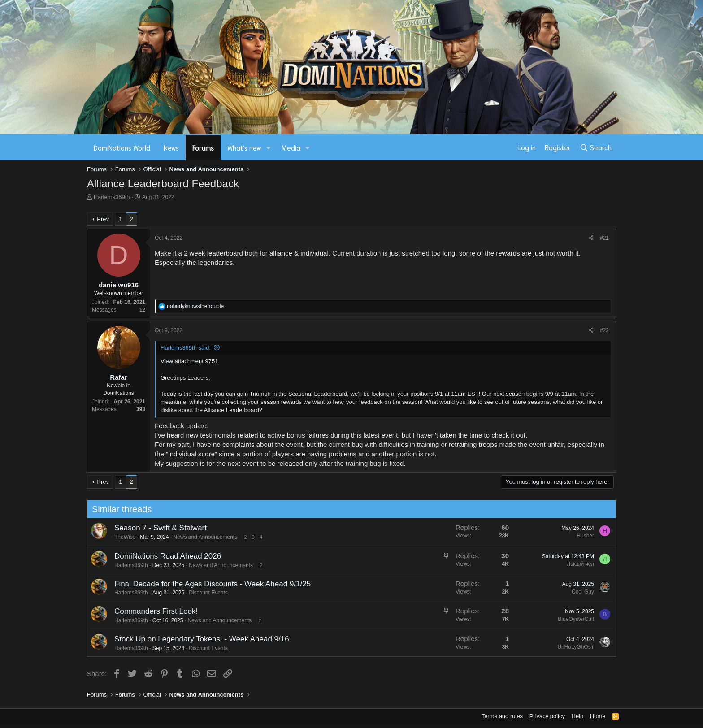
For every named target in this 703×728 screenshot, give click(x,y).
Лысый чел (576, 564)
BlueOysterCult (571, 619)
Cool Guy (578, 592)
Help (578, 716)
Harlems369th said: (186, 348)
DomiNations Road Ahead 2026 (163, 556)
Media (291, 147)
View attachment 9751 (189, 361)
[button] (269, 148)
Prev (103, 219)
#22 (604, 330)
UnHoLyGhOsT (572, 647)
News (171, 147)
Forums (203, 147)
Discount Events (204, 593)
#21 (604, 238)
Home (598, 716)
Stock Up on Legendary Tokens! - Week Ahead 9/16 (197, 639)
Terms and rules (502, 716)
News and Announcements (201, 537)
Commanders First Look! (152, 611)
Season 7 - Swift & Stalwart (156, 528)
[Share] (591, 238)
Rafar (118, 377)
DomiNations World (122, 147)
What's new (244, 147)
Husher (581, 536)
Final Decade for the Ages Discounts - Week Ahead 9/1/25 (208, 584)
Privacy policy (547, 716)
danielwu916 (119, 285)
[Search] (596, 147)
